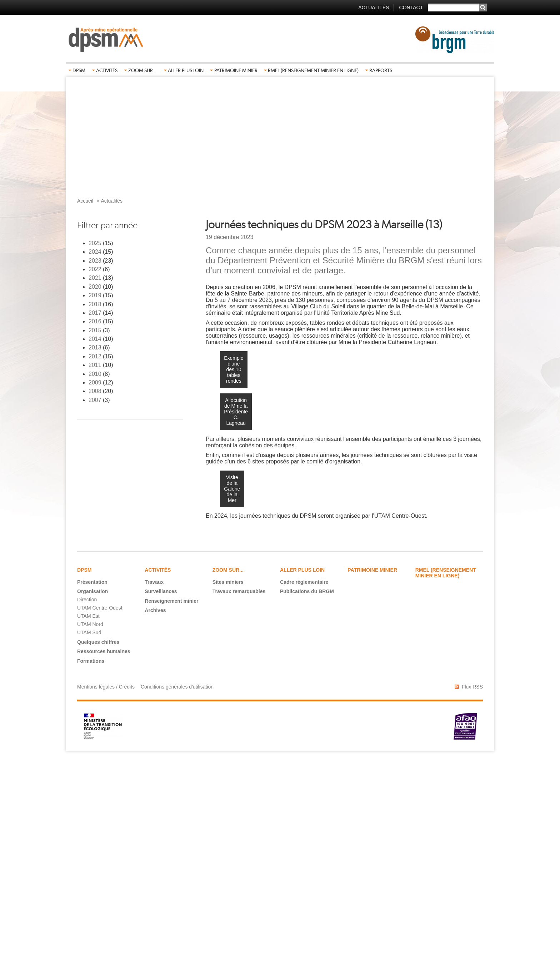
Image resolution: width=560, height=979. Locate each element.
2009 (95, 382)
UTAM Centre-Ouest (100, 824)
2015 (95, 330)
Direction (87, 816)
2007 (95, 400)
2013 (95, 347)
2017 (95, 313)
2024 (95, 252)
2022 (95, 269)
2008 (95, 391)
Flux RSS (472, 903)
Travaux (154, 799)
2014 (95, 339)
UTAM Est (88, 833)
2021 (95, 278)
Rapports (381, 70)
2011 (95, 365)
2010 (95, 374)
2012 (95, 356)
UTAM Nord (90, 841)
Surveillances (161, 808)
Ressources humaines (104, 868)
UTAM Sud (89, 849)
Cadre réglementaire (304, 799)
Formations (91, 878)
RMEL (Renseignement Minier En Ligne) (313, 70)
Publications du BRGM (307, 808)
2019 (95, 295)
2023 (95, 261)
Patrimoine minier (236, 70)
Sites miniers (228, 799)
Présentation (92, 799)
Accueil (85, 201)
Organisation (92, 808)
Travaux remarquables (239, 808)
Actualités (374, 8)
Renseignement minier (171, 818)
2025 (95, 243)
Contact (411, 8)
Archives (155, 827)
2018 (95, 304)
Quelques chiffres (98, 859)
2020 (95, 287)
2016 (95, 321)
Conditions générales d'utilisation (177, 903)
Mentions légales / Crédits (106, 903)
